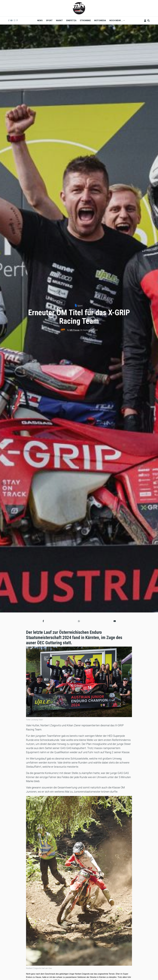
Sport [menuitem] (49, 20)
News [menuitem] (40, 20)
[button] (43, 621)
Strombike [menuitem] (85, 20)
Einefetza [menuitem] (71, 20)
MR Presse (74, 330)
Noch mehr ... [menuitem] (116, 21)
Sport (80, 306)
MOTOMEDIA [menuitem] (100, 20)
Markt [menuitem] (59, 20)
